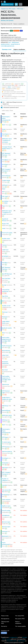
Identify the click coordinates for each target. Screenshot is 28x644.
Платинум (5, 312)
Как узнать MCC (20, 619)
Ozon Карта (5, 134)
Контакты (4, 626)
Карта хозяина (6, 499)
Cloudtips (4, 633)
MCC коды (20, 9)
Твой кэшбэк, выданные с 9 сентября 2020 (6, 378)
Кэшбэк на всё (6, 306)
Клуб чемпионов (7, 346)
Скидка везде (6, 180)
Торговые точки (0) (7, 24)
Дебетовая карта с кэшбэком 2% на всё (7, 212)
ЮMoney (5, 420)
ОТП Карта (5, 437)
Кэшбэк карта (6, 239)
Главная (4, 245)
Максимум (5, 468)
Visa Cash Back (6, 279)
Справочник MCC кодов (8, 9)
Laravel (8, 639)
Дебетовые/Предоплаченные (14, 102)
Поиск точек (5, 616)
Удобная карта (6, 506)
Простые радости (7, 452)
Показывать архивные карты (11, 107)
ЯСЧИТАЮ (5, 256)
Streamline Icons (12, 641)
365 (3, 192)
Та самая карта (6, 442)
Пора (3, 206)
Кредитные (6, 104)
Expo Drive (5, 296)
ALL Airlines (5, 201)
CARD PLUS (5, 250)
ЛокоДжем (5, 160)
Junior (4, 228)
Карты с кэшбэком (19, 24)
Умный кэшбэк (6, 511)
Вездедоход (5, 495)
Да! (3, 301)
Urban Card (5, 355)
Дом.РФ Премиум (7, 274)
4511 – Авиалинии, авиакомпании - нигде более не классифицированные (10, 44)
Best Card (5, 370)
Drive (3, 333)
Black (4, 125)
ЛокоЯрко (5, 263)
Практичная (5, 384)
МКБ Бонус (5, 406)
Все (4, 102)
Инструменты (5, 619)
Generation (5, 463)
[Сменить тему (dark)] (21, 4)
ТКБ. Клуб (5, 196)
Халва (4, 129)
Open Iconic (21, 641)
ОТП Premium (6, 447)
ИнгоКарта (5, 164)
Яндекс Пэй (5, 224)
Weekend (5, 317)
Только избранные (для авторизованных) (14, 106)
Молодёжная (6, 515)
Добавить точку (7, 4)
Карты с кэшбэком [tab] (19, 49)
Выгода (4, 285)
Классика (5, 531)
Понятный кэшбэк (7, 233)
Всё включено (6, 351)
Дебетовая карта (7, 415)
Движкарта (5, 536)
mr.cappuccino (13, 637)
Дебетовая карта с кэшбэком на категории (7, 140)
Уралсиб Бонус (6, 176)
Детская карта (6, 522)
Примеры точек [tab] (7, 49)
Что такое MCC (20, 616)
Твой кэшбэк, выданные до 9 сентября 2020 (6, 339)
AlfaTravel (5, 185)
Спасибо (4, 485)
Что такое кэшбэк (20, 626)
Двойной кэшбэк (7, 328)
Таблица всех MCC (5, 622)
